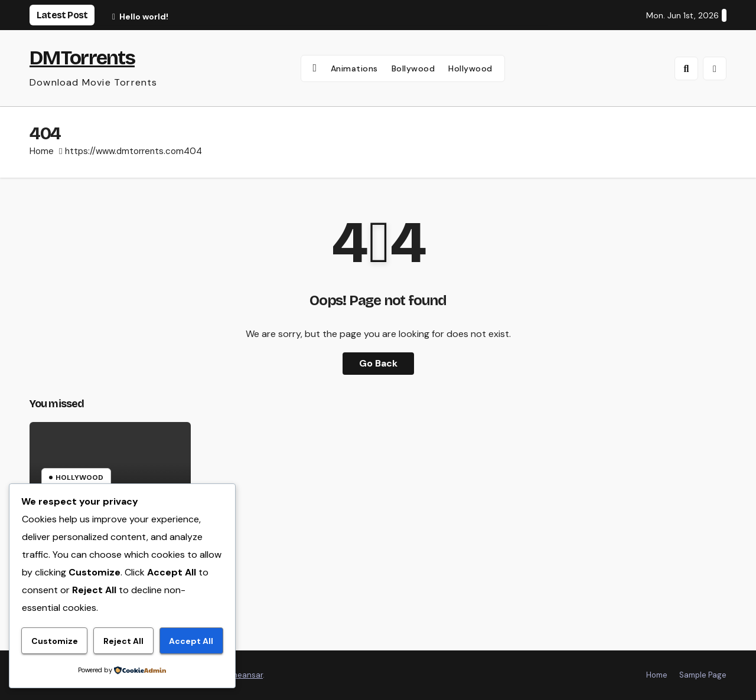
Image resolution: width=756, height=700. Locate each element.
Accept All (191, 641)
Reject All (123, 641)
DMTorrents (82, 58)
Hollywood (470, 68)
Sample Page (703, 675)
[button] (686, 68)
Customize (55, 641)
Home (42, 151)
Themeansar (240, 675)
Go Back (378, 363)
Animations (354, 68)
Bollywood (413, 68)
